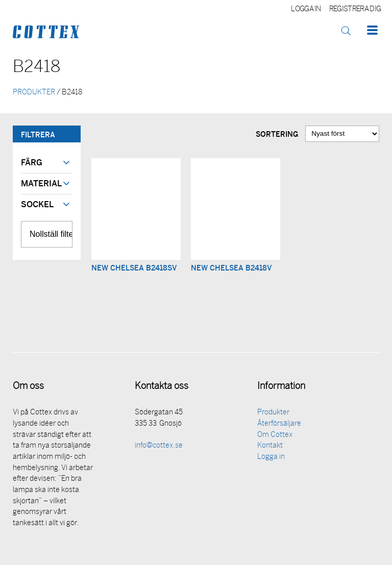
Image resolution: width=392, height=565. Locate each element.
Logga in (306, 9)
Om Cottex (275, 435)
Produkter (273, 413)
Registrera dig (355, 9)
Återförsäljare (279, 424)
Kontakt (270, 446)
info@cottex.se (159, 446)
